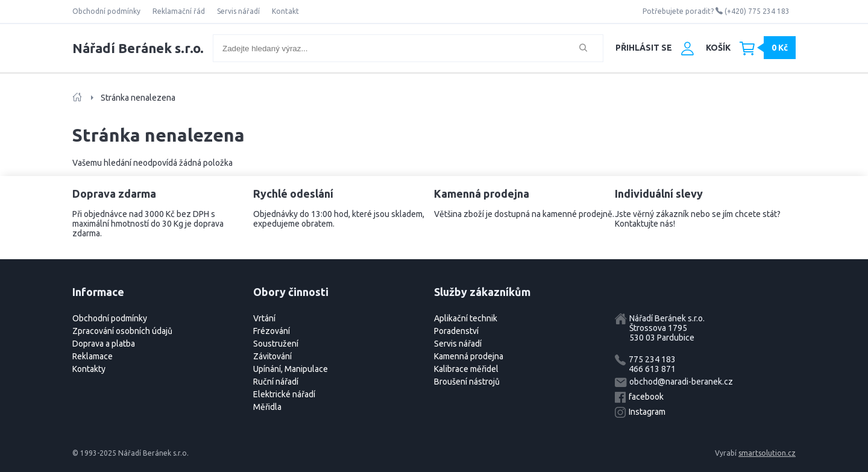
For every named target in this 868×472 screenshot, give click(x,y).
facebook (646, 397)
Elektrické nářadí (284, 394)
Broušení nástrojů (467, 382)
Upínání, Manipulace (291, 369)
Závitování (272, 356)
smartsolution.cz (767, 453)
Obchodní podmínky (106, 11)
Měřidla (267, 407)
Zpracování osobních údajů (122, 331)
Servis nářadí (238, 11)
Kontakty (89, 369)
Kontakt (285, 11)
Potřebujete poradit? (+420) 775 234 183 (716, 11)
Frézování (272, 331)
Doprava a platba (104, 344)
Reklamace (93, 356)
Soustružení (276, 344)
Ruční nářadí (276, 382)
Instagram (647, 412)
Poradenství (456, 331)
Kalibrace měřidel (466, 369)
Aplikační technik (466, 318)
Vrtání (264, 318)
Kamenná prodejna (469, 356)
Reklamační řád (179, 11)
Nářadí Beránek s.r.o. (138, 48)
